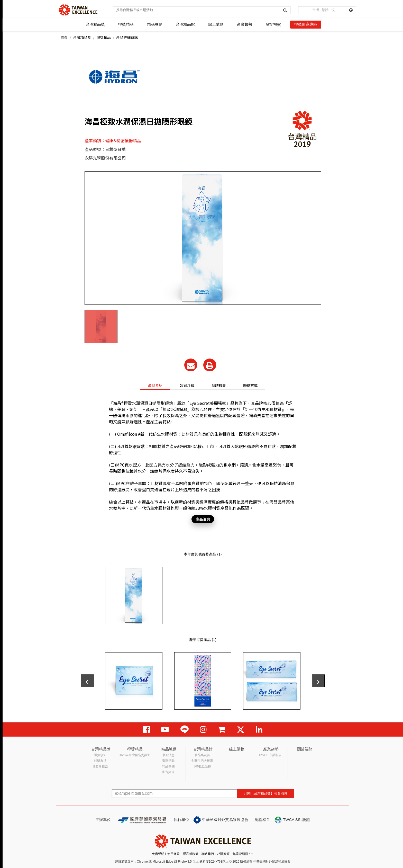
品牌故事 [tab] (219, 385)
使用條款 (173, 854)
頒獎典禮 (100, 761)
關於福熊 (273, 24)
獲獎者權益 (100, 766)
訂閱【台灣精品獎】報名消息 (266, 793)
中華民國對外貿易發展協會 (221, 820)
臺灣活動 (168, 761)
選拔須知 (100, 755)
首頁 (64, 37)
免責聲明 (158, 854)
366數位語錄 (202, 766)
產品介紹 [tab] (155, 385)
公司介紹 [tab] (187, 385)
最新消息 (168, 755)
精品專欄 (168, 766)
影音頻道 (168, 772)
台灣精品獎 (95, 24)
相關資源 (223, 854)
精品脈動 (155, 24)
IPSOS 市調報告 (270, 755)
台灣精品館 (185, 24)
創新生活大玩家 (202, 761)
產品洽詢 (203, 519)
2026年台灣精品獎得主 (134, 755)
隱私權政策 (191, 854)
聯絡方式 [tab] (250, 385)
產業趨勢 (245, 24)
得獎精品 (126, 24)
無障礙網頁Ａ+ (243, 854)
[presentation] (87, 681)
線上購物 (216, 24)
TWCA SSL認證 (292, 820)
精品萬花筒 (202, 755)
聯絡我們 (208, 854)
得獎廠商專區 (306, 24)
